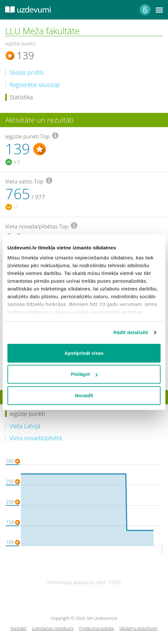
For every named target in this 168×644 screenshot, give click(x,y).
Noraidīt (84, 395)
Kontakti (18, 628)
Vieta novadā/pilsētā (36, 438)
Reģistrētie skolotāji (35, 85)
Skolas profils (27, 73)
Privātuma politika (97, 628)
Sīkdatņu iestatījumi (138, 628)
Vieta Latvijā (25, 426)
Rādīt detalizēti (131, 332)
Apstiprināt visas (84, 353)
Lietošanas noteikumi (53, 628)
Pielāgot (84, 374)
